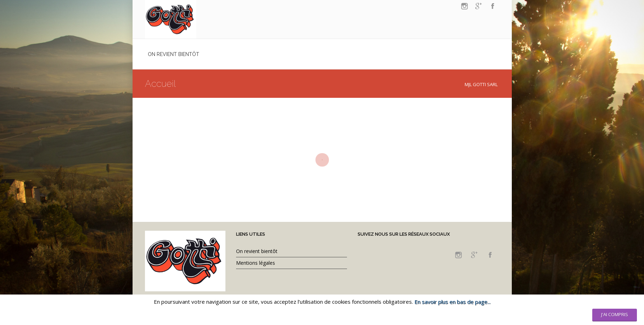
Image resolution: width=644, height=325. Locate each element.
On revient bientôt (257, 251)
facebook (493, 6)
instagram (464, 6)
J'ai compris (615, 314)
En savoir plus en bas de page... (452, 302)
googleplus (478, 6)
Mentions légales (256, 263)
